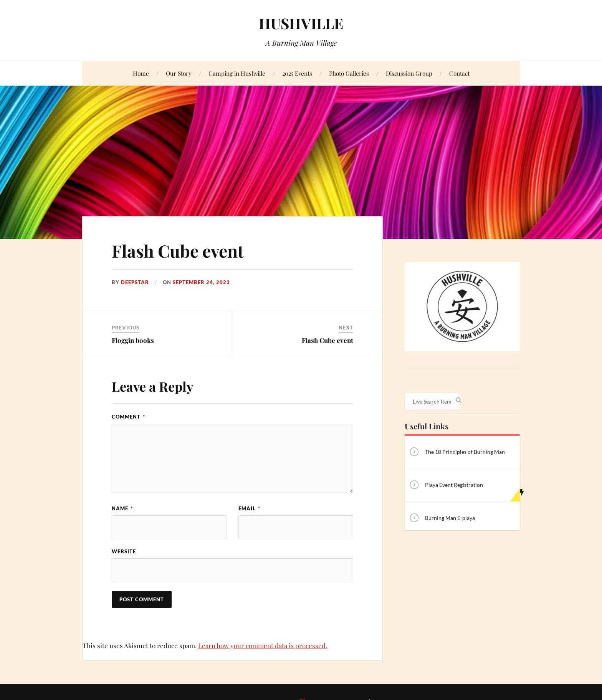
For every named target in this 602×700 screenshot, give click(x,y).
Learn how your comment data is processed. (263, 645)
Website (124, 551)
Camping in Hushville (237, 73)
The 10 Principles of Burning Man (457, 453)
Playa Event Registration (446, 486)
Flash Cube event (178, 251)
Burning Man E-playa (442, 519)
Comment (128, 417)
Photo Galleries (349, 73)
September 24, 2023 (201, 282)
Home (141, 73)
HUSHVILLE (301, 23)
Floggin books (133, 340)
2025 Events (297, 73)
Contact (459, 73)
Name (122, 508)
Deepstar (135, 282)
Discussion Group (409, 73)
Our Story (179, 73)
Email (249, 508)
